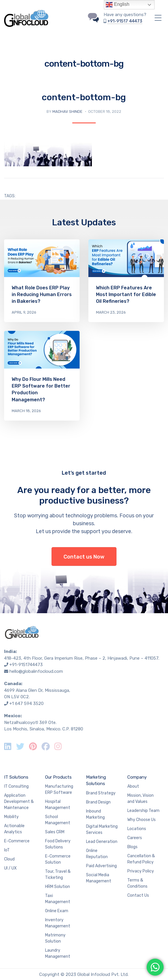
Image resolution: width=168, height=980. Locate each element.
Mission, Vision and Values (140, 798)
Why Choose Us (142, 820)
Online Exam (57, 911)
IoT (7, 850)
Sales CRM (55, 832)
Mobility (11, 817)
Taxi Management (58, 899)
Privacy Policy (141, 871)
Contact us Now (84, 557)
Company (137, 777)
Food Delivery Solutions (58, 844)
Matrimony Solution (55, 938)
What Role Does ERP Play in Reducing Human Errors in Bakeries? (42, 294)
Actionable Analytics (14, 829)
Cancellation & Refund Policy (141, 859)
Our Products (58, 777)
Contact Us (138, 895)
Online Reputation (97, 854)
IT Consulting (16, 786)
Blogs (132, 847)
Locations (137, 829)
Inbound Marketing (95, 814)
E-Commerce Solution (58, 859)
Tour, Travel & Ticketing (58, 874)
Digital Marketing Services (102, 829)
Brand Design (98, 802)
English (118, 5)
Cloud (9, 859)
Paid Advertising (101, 866)
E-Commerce (17, 841)
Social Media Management (99, 878)
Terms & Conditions (137, 883)
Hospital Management (58, 805)
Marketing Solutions (96, 781)
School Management (58, 820)
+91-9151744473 (26, 665)
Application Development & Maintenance (19, 802)
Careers (135, 838)
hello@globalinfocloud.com (36, 671)
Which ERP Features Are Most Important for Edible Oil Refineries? (126, 294)
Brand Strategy (101, 793)
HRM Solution (58, 887)
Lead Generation (102, 842)
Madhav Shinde (67, 112)
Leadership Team (143, 811)
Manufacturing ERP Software (59, 789)
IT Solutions (16, 777)
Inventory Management (58, 923)
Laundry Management (58, 953)
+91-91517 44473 (125, 21)
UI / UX (10, 868)
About (133, 786)
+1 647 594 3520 (26, 704)
